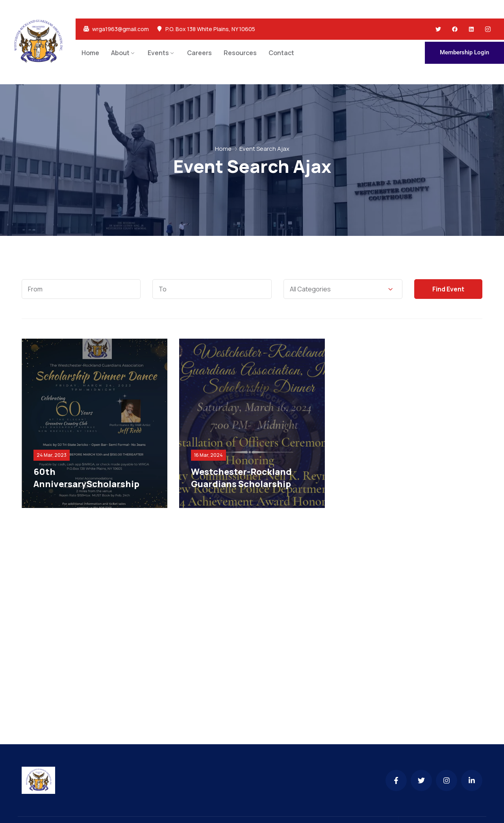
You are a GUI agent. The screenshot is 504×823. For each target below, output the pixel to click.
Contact (281, 53)
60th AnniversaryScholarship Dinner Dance (86, 484)
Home (90, 53)
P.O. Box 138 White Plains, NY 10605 (210, 29)
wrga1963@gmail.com (120, 29)
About (120, 53)
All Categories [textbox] (310, 289)
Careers (199, 53)
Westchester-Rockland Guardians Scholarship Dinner (241, 484)
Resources (240, 53)
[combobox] (343, 289)
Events (158, 53)
